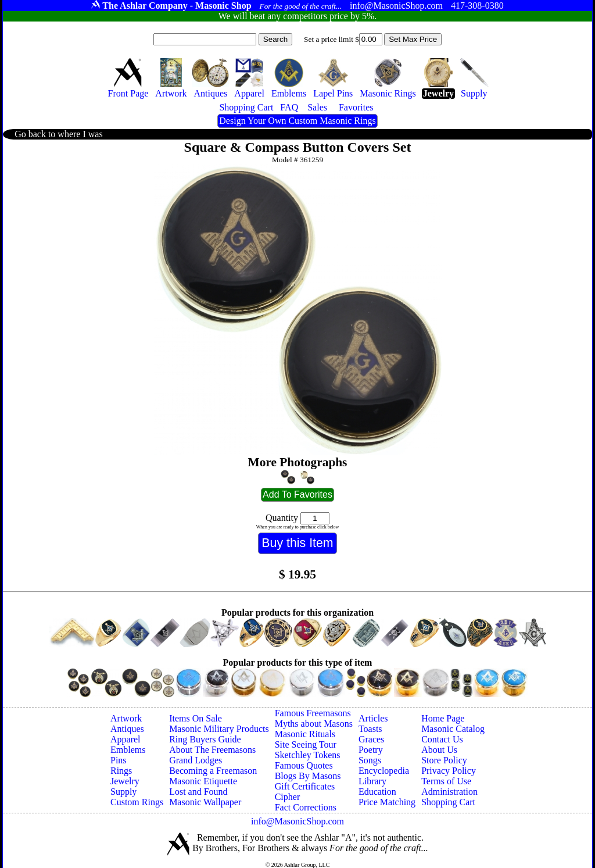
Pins (119, 760)
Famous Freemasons (313, 713)
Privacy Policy (449, 771)
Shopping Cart (448, 802)
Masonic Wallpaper (205, 802)
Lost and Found (198, 792)
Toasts (370, 729)
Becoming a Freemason (213, 771)
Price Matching (387, 802)
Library (372, 781)
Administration (449, 792)
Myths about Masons (314, 724)
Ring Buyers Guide (205, 739)
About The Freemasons (212, 750)
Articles (373, 718)
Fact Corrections (306, 807)
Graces (371, 739)
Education (377, 792)
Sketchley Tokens (308, 755)
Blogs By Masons (308, 776)
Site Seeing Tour (306, 744)
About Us (439, 750)
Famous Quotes (304, 765)
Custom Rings (137, 802)
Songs (370, 760)
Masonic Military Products (219, 729)
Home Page (443, 718)
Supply (123, 792)
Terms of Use (446, 781)
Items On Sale (196, 718)
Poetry (371, 750)
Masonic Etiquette (203, 781)
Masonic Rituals (305, 734)
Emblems (128, 750)
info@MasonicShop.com (297, 821)
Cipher (288, 797)
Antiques (127, 729)
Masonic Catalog (453, 729)
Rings (121, 771)
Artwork (126, 718)
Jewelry (125, 781)
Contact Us (442, 739)
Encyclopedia (384, 771)
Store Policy (444, 760)
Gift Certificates (305, 786)
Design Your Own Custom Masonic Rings (297, 121)
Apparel (126, 739)
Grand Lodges (196, 760)
